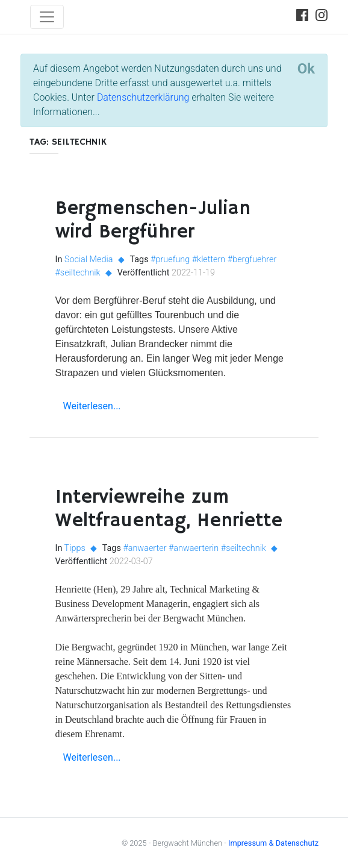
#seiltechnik (78, 273)
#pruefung (170, 259)
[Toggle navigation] (47, 17)
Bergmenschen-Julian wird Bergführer (153, 220)
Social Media (89, 259)
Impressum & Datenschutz (273, 843)
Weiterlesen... (92, 406)
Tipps (75, 548)
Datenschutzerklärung (143, 97)
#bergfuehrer (252, 259)
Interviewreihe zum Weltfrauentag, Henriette (169, 509)
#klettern (209, 259)
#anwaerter (144, 548)
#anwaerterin (194, 548)
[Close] (306, 69)
